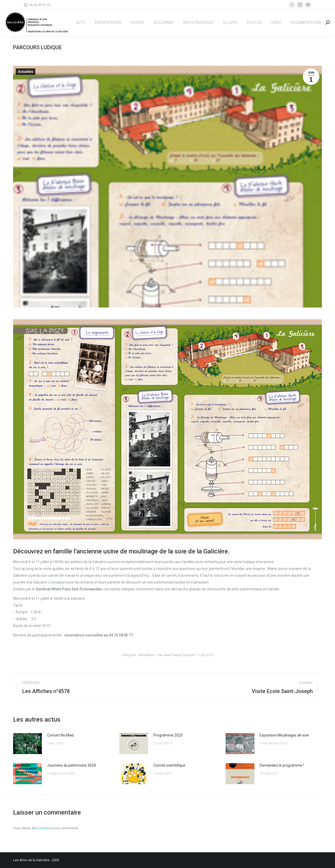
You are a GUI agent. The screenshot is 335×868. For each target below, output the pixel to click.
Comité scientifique (169, 765)
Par (176, 655)
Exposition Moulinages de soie (284, 735)
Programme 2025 (168, 735)
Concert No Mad (60, 735)
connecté (45, 828)
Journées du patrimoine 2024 (71, 765)
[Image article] (27, 744)
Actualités (26, 72)
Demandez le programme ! (282, 765)
